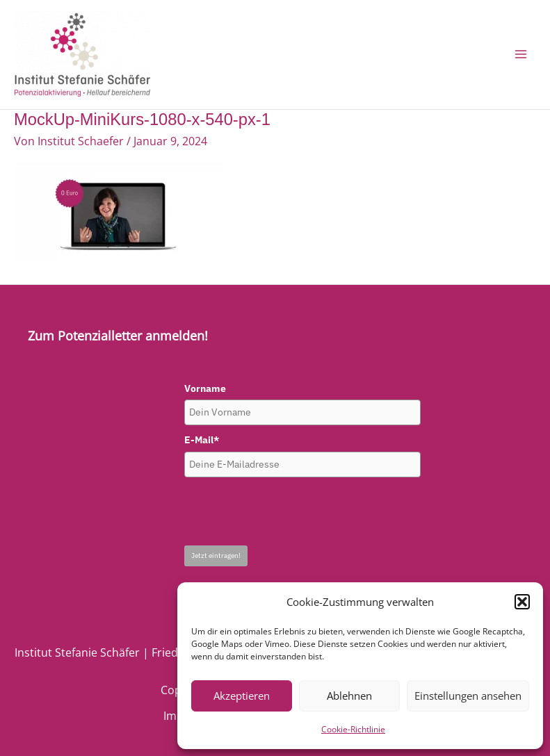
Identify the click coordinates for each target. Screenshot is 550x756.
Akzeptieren (242, 696)
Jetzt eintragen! (216, 556)
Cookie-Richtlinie (353, 729)
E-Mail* (202, 440)
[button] (522, 602)
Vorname (205, 388)
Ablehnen (349, 696)
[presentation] (290, 511)
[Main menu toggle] (520, 55)
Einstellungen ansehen (468, 696)
